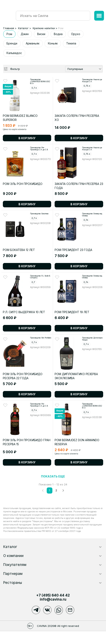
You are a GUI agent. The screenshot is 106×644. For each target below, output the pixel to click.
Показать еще (53, 476)
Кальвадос (14, 53)
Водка (58, 34)
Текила (71, 43)
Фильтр (15, 69)
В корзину (27, 138)
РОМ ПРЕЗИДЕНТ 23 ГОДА (73, 250)
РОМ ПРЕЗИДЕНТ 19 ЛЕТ (72, 312)
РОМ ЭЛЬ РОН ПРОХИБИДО (23, 184)
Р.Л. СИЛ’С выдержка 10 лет (24, 312)
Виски (41, 34)
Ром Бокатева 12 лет (19, 250)
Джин (25, 34)
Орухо (76, 34)
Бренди (12, 43)
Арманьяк (33, 43)
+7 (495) (53, 595)
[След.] (63, 490)
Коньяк (53, 43)
